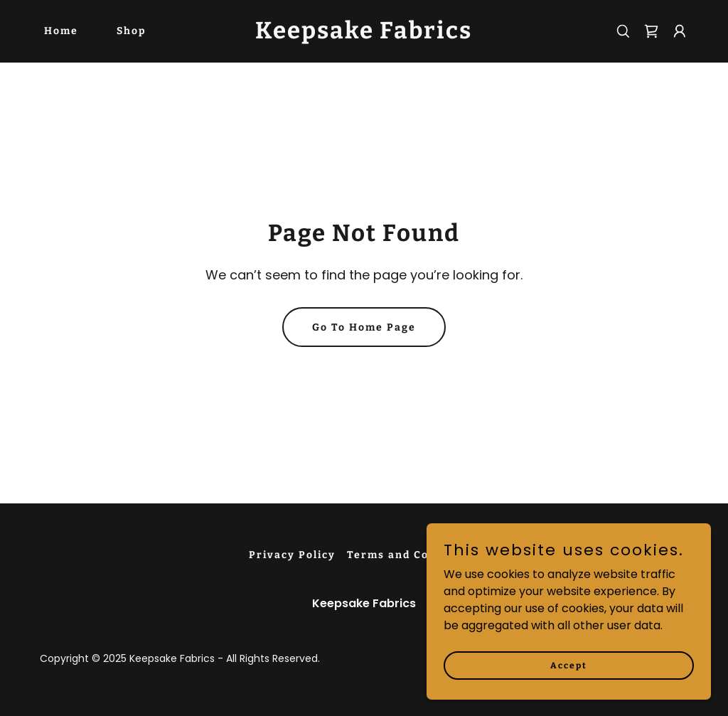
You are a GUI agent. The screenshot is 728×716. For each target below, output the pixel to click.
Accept (569, 665)
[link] (364, 34)
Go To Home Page (364, 327)
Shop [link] (132, 31)
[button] (680, 31)
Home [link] (61, 31)
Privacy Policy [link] (292, 555)
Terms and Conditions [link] (413, 555)
